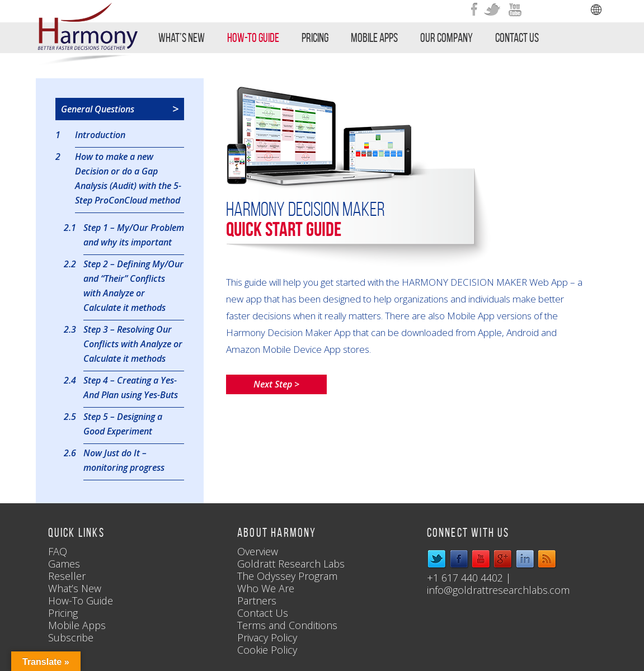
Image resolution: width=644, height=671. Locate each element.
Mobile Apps (374, 37)
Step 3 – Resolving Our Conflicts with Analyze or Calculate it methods (133, 343)
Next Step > (276, 384)
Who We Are (266, 588)
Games (64, 564)
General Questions (120, 109)
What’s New (182, 37)
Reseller (67, 576)
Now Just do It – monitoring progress (124, 460)
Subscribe (71, 637)
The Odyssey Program (287, 576)
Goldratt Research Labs (291, 564)
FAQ (58, 551)
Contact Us (517, 37)
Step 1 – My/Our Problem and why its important (134, 234)
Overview (258, 551)
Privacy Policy (267, 637)
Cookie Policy (267, 650)
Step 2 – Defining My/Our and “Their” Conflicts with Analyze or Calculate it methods (133, 285)
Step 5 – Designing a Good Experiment (123, 423)
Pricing (315, 37)
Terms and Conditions (287, 625)
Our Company (446, 37)
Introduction (100, 135)
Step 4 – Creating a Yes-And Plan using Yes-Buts (131, 387)
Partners (257, 601)
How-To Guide (253, 37)
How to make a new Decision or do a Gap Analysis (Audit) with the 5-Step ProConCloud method (128, 178)
